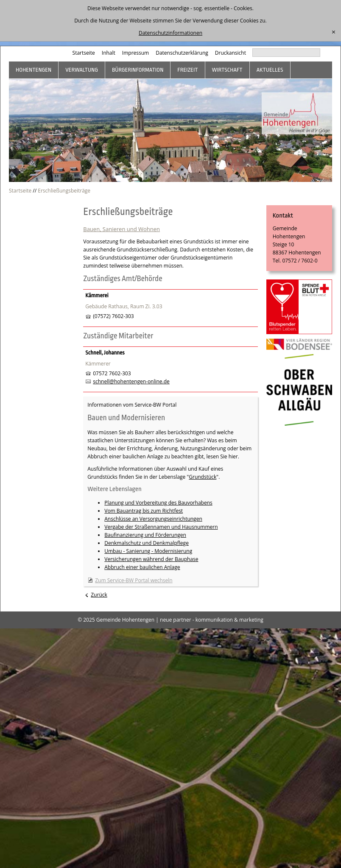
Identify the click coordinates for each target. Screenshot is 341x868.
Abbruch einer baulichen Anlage (142, 567)
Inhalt (109, 53)
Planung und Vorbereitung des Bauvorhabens (158, 503)
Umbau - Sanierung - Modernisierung (148, 551)
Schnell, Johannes (105, 353)
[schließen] (334, 32)
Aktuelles (270, 70)
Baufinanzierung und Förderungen (145, 535)
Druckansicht (231, 53)
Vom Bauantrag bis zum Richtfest (144, 511)
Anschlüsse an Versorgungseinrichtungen (153, 519)
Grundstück (203, 477)
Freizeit (187, 70)
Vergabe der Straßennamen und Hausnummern (161, 527)
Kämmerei (97, 295)
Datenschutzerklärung (182, 53)
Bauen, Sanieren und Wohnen (122, 229)
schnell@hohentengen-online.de (131, 381)
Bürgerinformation (138, 70)
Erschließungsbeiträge (64, 191)
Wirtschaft (227, 70)
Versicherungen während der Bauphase (151, 559)
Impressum (136, 53)
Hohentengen (34, 70)
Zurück (99, 595)
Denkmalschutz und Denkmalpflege (147, 543)
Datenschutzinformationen (170, 33)
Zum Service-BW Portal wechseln (134, 580)
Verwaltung (82, 70)
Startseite (84, 53)
